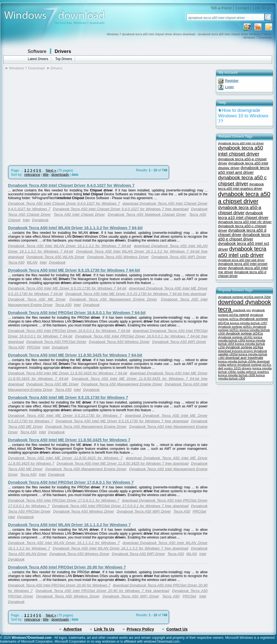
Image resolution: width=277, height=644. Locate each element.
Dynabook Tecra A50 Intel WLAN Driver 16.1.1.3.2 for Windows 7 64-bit (75, 228)
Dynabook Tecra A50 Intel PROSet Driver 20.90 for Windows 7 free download (102, 591)
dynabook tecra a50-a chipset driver (240, 210)
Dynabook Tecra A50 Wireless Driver (118, 257)
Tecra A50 (198, 214)
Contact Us (177, 629)
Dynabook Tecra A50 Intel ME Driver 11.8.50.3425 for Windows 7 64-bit (75, 355)
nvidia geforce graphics (253, 372)
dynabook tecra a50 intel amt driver (244, 170)
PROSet (33, 347)
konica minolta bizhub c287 (249, 323)
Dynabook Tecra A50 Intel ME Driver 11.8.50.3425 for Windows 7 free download (123, 463)
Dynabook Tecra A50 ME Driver (37, 299)
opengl (244, 315)
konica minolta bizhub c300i (240, 339)
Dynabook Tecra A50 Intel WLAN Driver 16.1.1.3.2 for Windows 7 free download (121, 548)
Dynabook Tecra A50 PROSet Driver (56, 342)
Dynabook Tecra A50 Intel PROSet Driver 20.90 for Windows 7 (67, 567)
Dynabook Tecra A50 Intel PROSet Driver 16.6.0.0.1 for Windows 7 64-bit (77, 313)
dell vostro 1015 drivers (235, 368)
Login (229, 87)
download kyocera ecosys (236, 351)
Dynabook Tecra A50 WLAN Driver (56, 257)
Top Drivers (64, 59)
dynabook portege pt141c (254, 365)
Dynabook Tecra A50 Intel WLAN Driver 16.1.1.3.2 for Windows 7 (69, 525)
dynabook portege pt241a (244, 334)
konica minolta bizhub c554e (237, 361)
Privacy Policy (140, 629)
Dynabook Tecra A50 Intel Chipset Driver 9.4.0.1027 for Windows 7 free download (121, 209)
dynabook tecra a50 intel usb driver (242, 252)
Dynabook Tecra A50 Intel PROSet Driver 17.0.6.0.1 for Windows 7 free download (120, 506)
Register (232, 81)
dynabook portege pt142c (236, 337)
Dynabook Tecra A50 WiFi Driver (179, 257)
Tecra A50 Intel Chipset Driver (79, 214)
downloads (60, 174)
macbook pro (242, 310)
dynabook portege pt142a (236, 297)
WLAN (32, 262)
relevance (32, 174)
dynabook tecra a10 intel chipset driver (243, 215)
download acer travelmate (244, 358)
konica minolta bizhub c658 (237, 375)
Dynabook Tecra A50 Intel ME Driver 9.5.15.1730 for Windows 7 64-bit (74, 270)
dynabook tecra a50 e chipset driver (244, 237)
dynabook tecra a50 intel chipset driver (240, 151)
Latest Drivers (38, 59)
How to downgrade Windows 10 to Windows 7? (243, 116)
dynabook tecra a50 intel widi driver (241, 260)
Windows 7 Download (27, 68)
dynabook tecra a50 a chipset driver (244, 198)
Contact (242, 8)
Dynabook (40, 220)
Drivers (63, 51)
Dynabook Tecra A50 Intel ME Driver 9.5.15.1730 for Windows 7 (68, 397)
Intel (26, 220)
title (46, 174)
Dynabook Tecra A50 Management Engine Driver (113, 299)
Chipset (14, 220)
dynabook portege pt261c (235, 327)
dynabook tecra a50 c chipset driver (242, 181)
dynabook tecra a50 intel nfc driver (245, 222)
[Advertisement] (52, 116)
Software (37, 51)
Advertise (73, 629)
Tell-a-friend (221, 8)
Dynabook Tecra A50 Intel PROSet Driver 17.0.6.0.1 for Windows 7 (71, 482)
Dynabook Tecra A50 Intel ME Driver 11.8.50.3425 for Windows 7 (69, 440)
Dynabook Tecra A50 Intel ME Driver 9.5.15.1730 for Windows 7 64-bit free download (136, 294)
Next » (51, 170)
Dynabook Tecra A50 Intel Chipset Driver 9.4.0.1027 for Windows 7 (71, 185)
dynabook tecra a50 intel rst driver (241, 143)
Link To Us (262, 8)
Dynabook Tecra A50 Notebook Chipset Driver (147, 214)
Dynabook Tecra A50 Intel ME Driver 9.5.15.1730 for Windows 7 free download (122, 421)
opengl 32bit (262, 297)
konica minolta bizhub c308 (241, 377)
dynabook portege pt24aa (244, 347)
